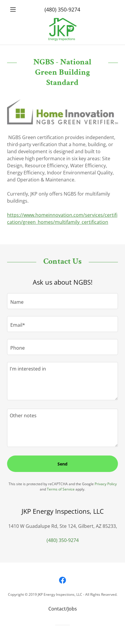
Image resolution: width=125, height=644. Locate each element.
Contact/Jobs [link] (63, 609)
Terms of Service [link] (61, 489)
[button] (15, 9)
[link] (63, 29)
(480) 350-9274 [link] (62, 9)
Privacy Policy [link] (106, 484)
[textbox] (63, 301)
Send (63, 464)
